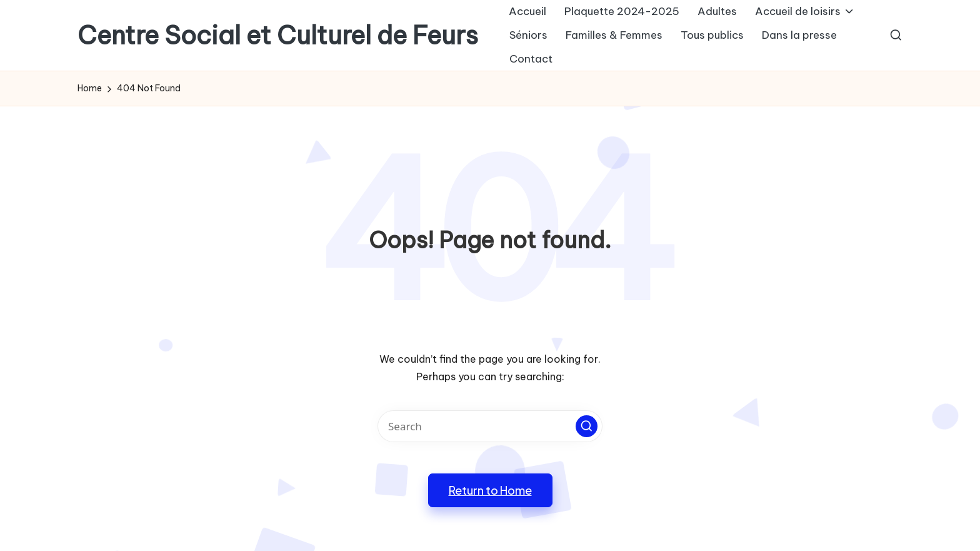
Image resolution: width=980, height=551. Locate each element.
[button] (587, 426)
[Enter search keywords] (490, 426)
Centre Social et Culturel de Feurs (278, 36)
